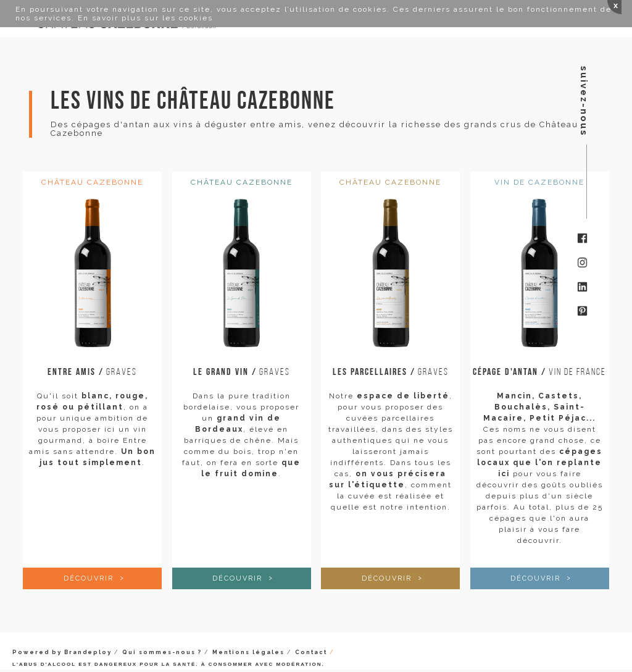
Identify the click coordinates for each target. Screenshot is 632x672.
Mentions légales (248, 652)
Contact (311, 652)
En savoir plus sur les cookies (145, 18)
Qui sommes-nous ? (162, 652)
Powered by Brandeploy (62, 652)
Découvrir (90, 578)
